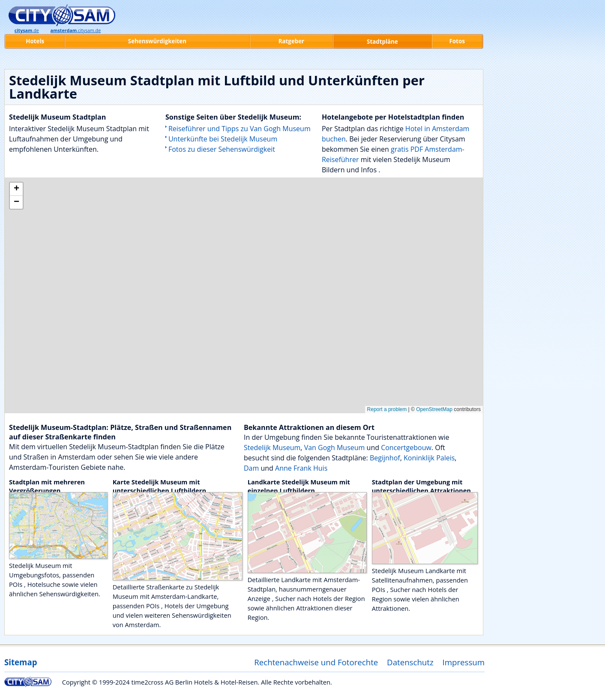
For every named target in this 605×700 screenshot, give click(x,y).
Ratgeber (291, 41)
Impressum (464, 662)
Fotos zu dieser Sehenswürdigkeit (222, 149)
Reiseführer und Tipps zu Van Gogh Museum (240, 129)
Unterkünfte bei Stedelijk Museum (223, 139)
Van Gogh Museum (335, 448)
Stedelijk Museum (272, 448)
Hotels (35, 41)
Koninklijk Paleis (429, 458)
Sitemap (21, 662)
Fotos (457, 41)
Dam (251, 468)
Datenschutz (410, 662)
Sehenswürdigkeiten (157, 41)
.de (27, 30)
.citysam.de (76, 30)
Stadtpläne (382, 42)
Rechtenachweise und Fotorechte (316, 662)
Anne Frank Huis (301, 468)
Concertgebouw (406, 448)
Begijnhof (385, 458)
